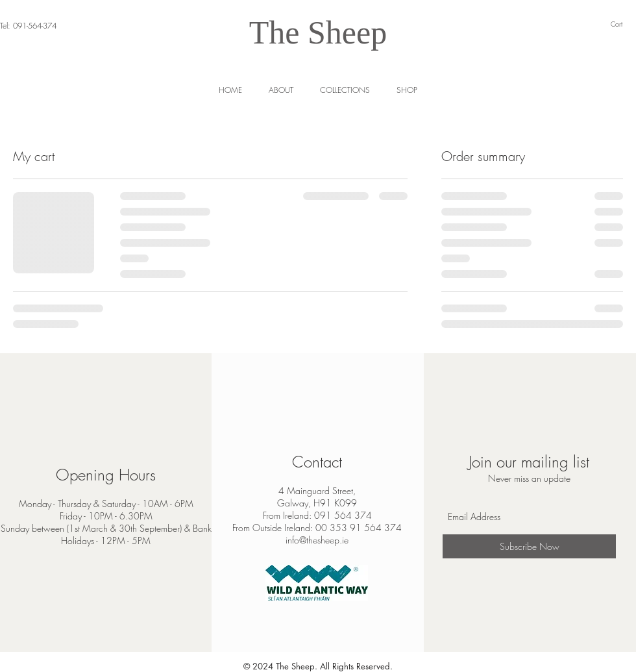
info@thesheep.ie (317, 540)
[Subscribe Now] (529, 546)
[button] (407, 90)
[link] (623, 24)
